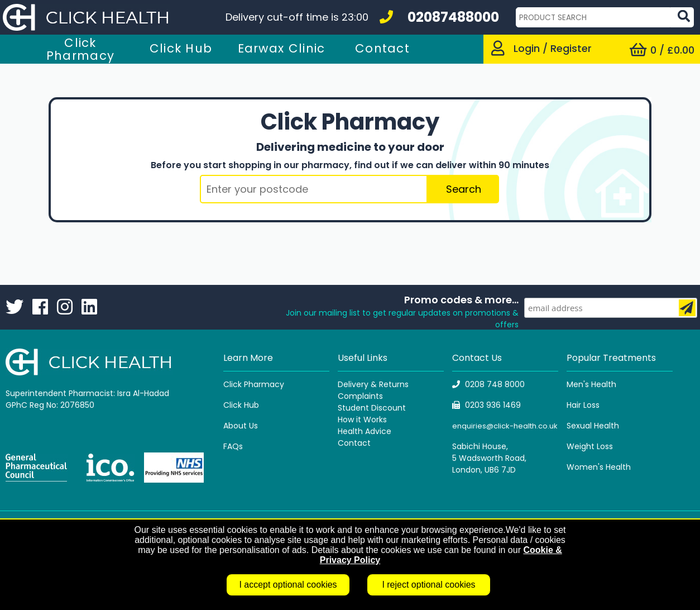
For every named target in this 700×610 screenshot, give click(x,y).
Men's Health (591, 384)
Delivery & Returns (373, 384)
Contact (354, 443)
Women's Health (599, 467)
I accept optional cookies (288, 585)
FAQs (233, 446)
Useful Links (363, 358)
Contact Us (477, 358)
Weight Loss (590, 446)
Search (464, 189)
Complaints (360, 396)
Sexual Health (593, 426)
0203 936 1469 (486, 405)
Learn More (248, 358)
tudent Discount (374, 408)
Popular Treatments (611, 358)
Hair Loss (583, 405)
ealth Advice (367, 431)
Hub (251, 405)
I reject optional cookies (428, 585)
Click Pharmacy (254, 384)
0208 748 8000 (488, 384)
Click (234, 405)
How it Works (362, 420)
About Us (241, 426)
